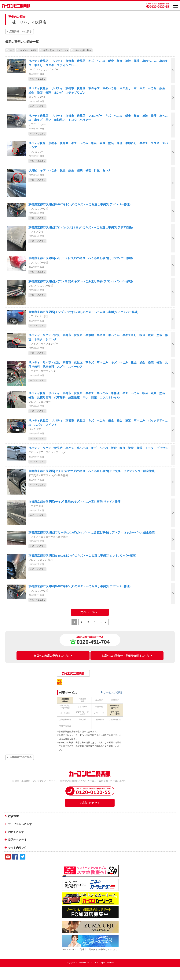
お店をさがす (16, 832)
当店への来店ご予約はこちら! (53, 656)
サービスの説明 (113, 692)
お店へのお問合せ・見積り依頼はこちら (127, 656)
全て (12, 50)
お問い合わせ (90, 803)
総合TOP (14, 816)
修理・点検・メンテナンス (56, 50)
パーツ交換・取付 (83, 50)
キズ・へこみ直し (29, 50)
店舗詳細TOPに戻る (20, 31)
